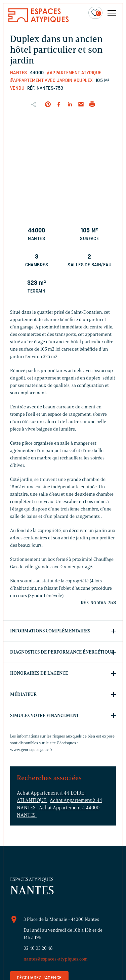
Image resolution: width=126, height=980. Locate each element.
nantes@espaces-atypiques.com (56, 959)
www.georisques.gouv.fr (31, 749)
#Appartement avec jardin (41, 81)
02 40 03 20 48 (38, 948)
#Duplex (83, 81)
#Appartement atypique (74, 73)
